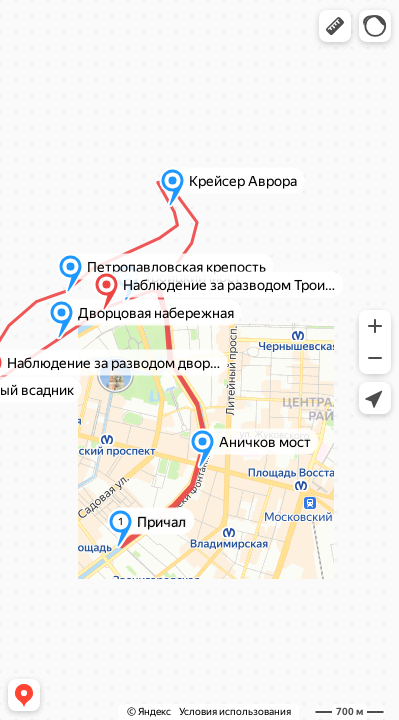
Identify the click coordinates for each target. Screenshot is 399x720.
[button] (335, 26)
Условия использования (235, 711)
